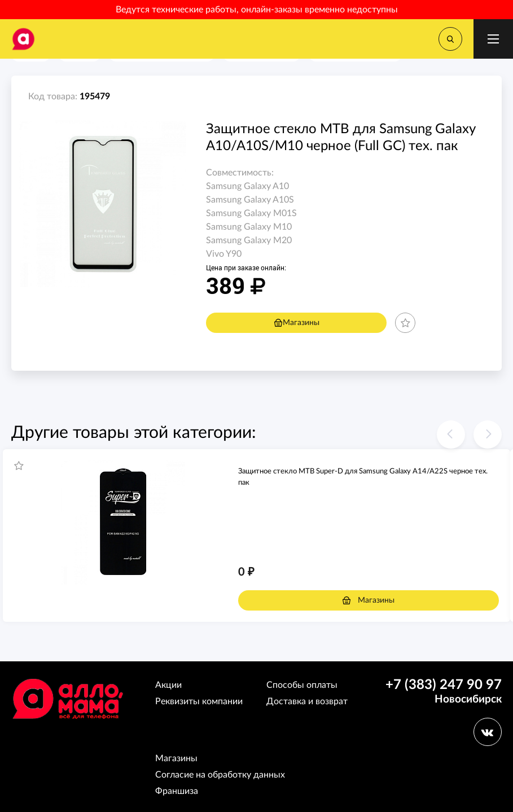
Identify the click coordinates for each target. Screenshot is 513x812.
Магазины (297, 323)
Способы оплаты (302, 685)
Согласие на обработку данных (220, 775)
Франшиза (177, 791)
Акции (168, 685)
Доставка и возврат (307, 701)
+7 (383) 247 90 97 (444, 685)
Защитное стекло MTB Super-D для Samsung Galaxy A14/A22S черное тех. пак (363, 477)
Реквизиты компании (199, 701)
